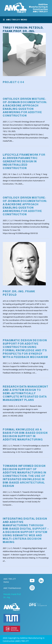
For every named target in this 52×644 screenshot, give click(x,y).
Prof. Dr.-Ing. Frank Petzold (19, 293)
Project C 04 (14, 82)
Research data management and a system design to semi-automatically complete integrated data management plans (26, 393)
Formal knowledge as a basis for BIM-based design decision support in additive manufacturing (25, 435)
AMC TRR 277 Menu (15, 20)
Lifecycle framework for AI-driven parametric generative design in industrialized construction (24, 161)
